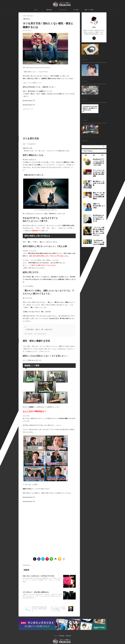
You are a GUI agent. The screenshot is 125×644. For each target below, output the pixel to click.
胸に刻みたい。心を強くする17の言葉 (98, 202)
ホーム (36, 10)
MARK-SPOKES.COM (45, 210)
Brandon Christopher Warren (36, 67)
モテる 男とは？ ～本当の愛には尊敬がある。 (36, 596)
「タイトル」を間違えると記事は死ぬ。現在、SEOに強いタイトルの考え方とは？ (99, 249)
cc (50, 67)
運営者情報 (62, 631)
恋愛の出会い (27, 565)
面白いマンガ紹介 (89, 10)
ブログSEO (76, 10)
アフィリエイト (62, 10)
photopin (47, 67)
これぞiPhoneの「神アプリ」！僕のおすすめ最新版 (98, 259)
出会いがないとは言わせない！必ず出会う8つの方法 (38, 576)
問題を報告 (49, 10)
